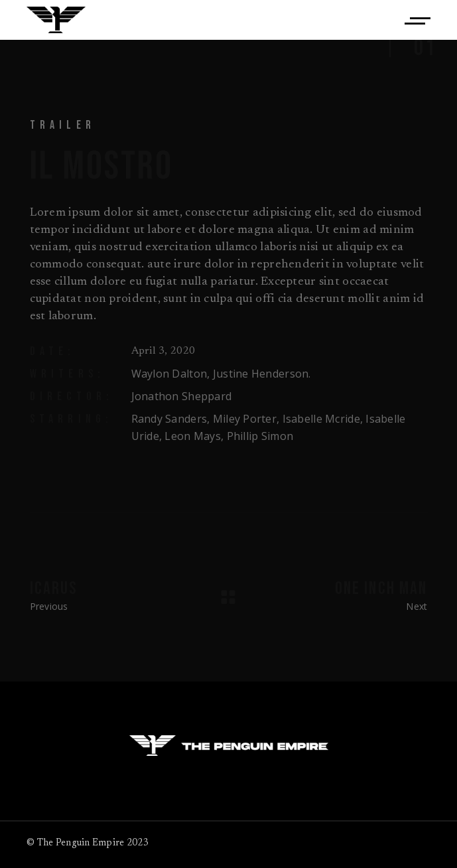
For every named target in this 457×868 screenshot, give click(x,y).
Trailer (63, 125)
